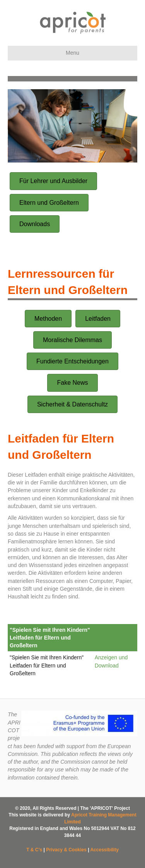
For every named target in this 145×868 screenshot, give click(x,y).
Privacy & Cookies (66, 850)
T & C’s (34, 850)
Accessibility (104, 850)
